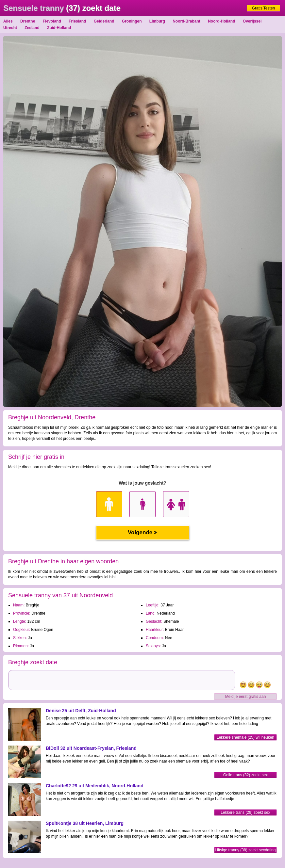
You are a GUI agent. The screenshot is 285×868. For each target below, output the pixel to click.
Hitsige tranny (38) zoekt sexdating (246, 850)
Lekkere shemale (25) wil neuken (245, 737)
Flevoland (52, 21)
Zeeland (32, 28)
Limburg (157, 21)
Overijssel (252, 21)
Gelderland (104, 21)
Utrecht (10, 28)
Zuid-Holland (59, 28)
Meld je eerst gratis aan (246, 697)
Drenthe (28, 21)
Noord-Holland (221, 21)
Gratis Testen (263, 8)
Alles (8, 21)
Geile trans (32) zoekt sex (246, 775)
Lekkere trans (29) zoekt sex (245, 812)
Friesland (77, 21)
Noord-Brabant (186, 21)
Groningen (132, 21)
